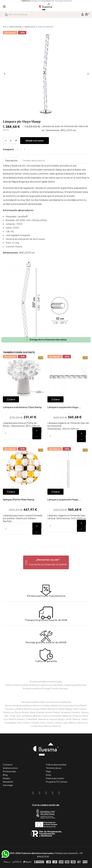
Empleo (7, 778)
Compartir (18, 149)
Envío (49, 775)
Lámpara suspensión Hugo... (64, 407)
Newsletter (8, 782)
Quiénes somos (10, 768)
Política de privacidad (56, 765)
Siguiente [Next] (88, 74)
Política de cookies (55, 778)
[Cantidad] (11, 141)
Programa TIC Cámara (57, 782)
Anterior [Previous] (4, 74)
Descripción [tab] (11, 160)
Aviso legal (8, 785)
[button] (46, 562)
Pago (49, 771)
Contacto (8, 765)
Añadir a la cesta (34, 140)
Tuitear (21, 149)
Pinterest (25, 149)
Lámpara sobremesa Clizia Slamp (22, 407)
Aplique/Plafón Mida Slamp (19, 499)
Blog (5, 775)
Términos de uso (54, 768)
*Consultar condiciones (63, 1)
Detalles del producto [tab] (34, 160)
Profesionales (9, 771)
